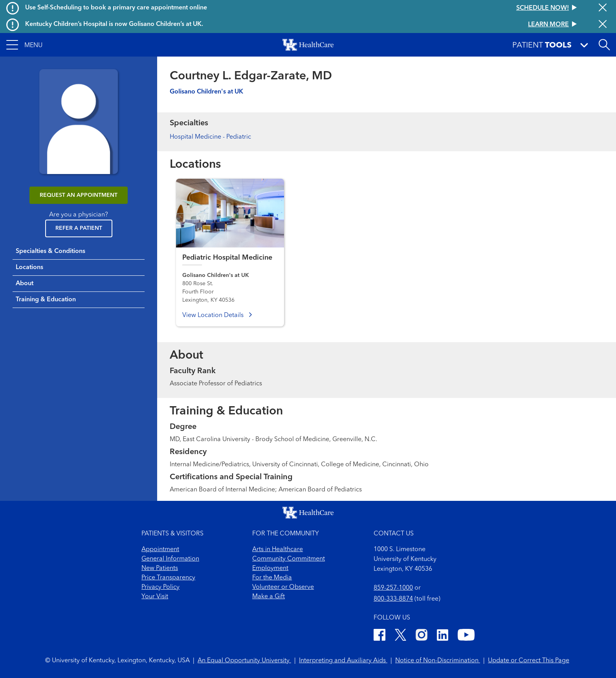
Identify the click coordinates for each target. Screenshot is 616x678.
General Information (170, 559)
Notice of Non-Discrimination (438, 661)
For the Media (272, 578)
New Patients (160, 568)
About (25, 284)
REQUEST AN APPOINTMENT (79, 195)
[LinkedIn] (443, 636)
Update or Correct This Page (529, 661)
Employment (270, 568)
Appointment (160, 550)
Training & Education (46, 300)
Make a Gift (269, 597)
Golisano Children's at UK (206, 92)
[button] (24, 45)
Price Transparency (168, 578)
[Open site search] (604, 45)
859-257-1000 (393, 588)
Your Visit (155, 597)
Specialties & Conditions (50, 251)
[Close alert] (603, 8)
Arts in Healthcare (278, 550)
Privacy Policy (160, 587)
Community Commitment (289, 559)
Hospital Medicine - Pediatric (210, 137)
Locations (29, 268)
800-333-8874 (393, 599)
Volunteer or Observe (283, 587)
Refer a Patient (79, 228)
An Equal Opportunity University (244, 661)
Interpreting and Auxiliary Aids (343, 661)
